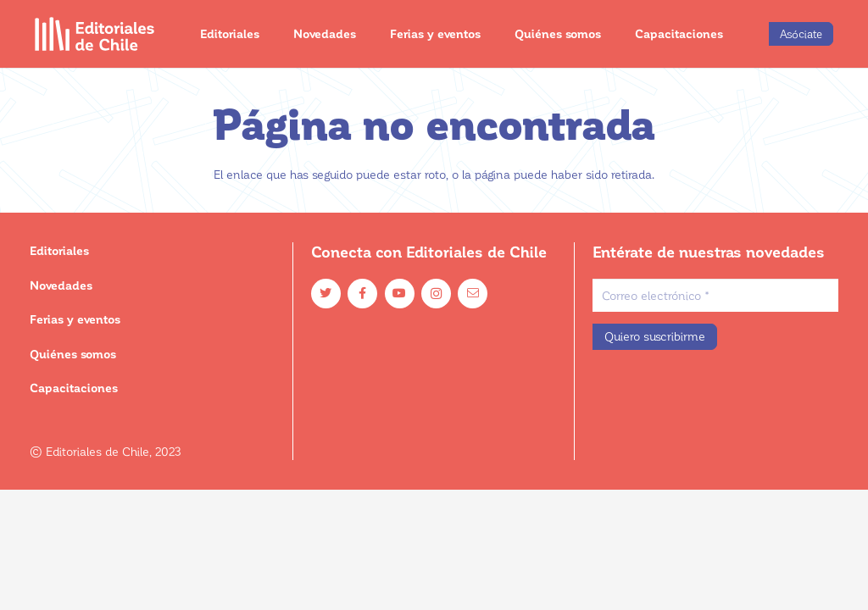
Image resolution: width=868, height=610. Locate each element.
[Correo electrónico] (715, 295)
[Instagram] (436, 294)
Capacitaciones (74, 388)
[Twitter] (326, 294)
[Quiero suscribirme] (655, 337)
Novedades (61, 285)
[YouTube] (400, 294)
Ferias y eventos (75, 319)
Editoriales (59, 250)
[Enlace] (95, 34)
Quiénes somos (73, 354)
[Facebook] (362, 294)
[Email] (473, 294)
